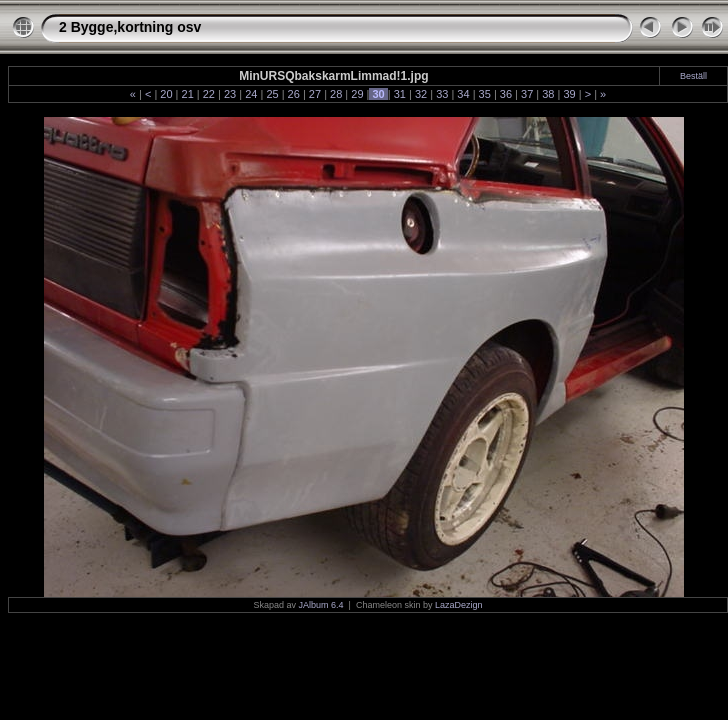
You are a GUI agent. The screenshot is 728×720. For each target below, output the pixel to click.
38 (548, 94)
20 (166, 94)
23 (230, 94)
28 (336, 94)
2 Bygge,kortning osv (130, 27)
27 (315, 94)
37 (527, 94)
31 (400, 94)
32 (421, 94)
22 (209, 94)
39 (569, 94)
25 (272, 94)
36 (506, 94)
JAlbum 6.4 (321, 605)
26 (294, 94)
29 (357, 94)
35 (485, 94)
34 (463, 94)
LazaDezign (459, 605)
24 (251, 94)
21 (187, 94)
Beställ (693, 76)
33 (442, 94)
